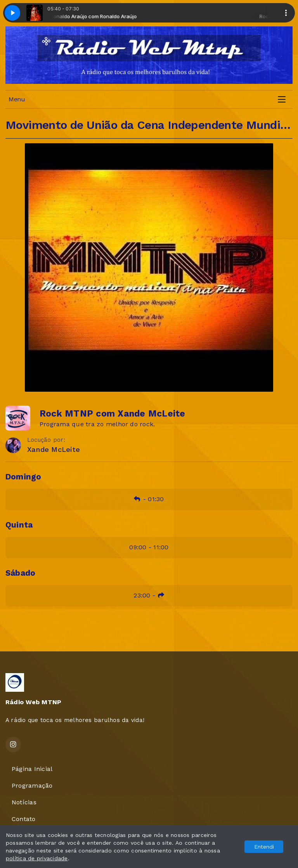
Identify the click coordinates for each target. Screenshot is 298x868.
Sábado (20, 573)
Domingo (23, 477)
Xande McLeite (54, 449)
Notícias (24, 802)
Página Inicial (32, 769)
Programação (32, 786)
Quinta (19, 525)
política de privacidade (37, 858)
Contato (24, 819)
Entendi (264, 847)
